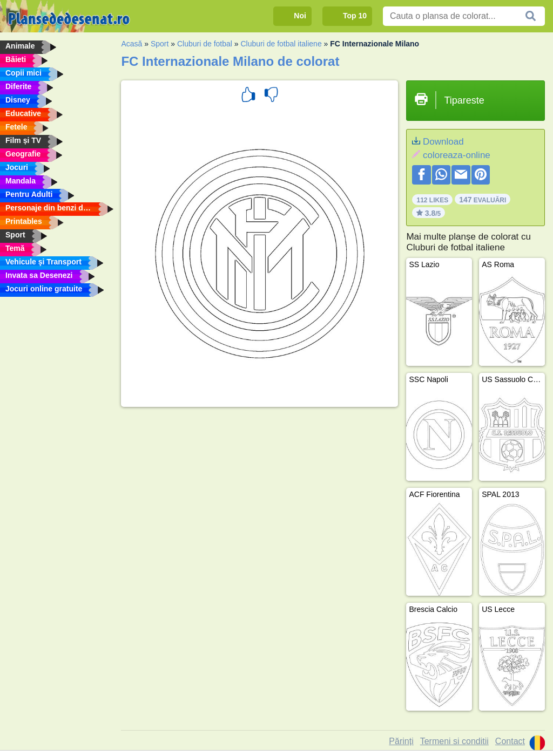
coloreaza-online (457, 155)
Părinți (401, 741)
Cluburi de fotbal (205, 44)
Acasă (131, 44)
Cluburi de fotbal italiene (281, 44)
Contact (510, 741)
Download (443, 142)
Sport (160, 44)
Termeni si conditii (454, 741)
